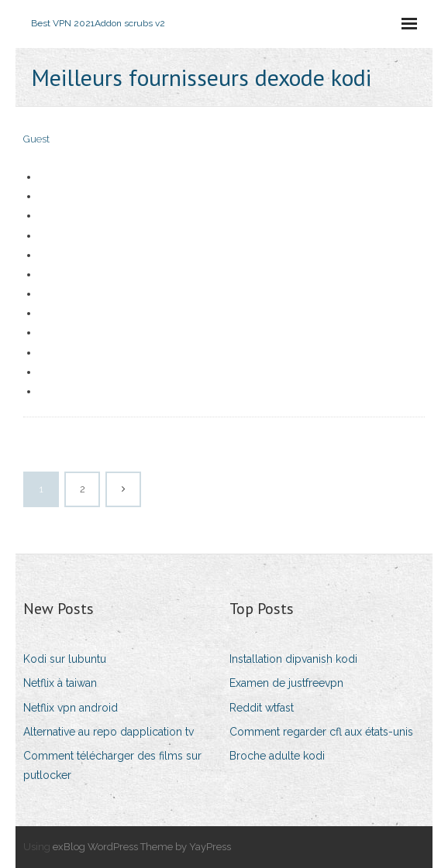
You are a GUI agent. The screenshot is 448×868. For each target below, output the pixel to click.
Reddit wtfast (262, 708)
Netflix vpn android (71, 708)
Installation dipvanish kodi (293, 659)
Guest (36, 139)
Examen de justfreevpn (286, 683)
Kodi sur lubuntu (65, 659)
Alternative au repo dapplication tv (109, 732)
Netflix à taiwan (60, 683)
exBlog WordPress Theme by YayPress (142, 847)
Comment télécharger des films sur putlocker (112, 765)
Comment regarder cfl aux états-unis (321, 732)
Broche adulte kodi (277, 756)
